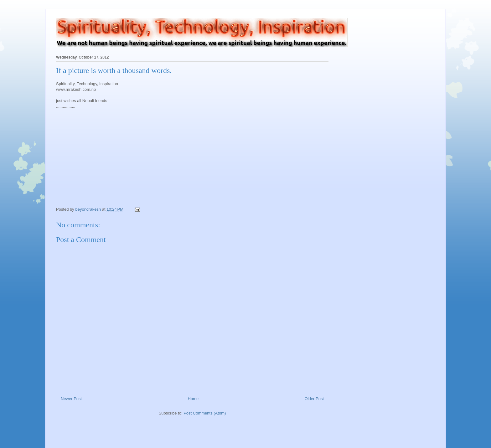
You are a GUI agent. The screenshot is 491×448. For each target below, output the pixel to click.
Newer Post (71, 399)
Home (193, 399)
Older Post (314, 399)
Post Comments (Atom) (205, 413)
